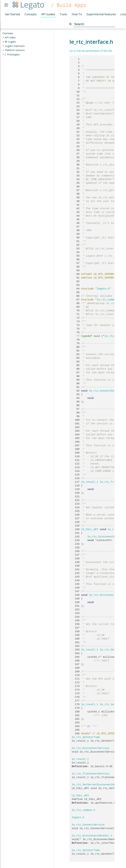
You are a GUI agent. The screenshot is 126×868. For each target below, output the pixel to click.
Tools (63, 14)
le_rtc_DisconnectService (91, 748)
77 (76, 336)
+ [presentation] (3, 37)
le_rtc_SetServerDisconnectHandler (98, 785)
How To (77, 14)
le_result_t (90, 482)
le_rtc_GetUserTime (86, 850)
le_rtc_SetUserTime (86, 737)
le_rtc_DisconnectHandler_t (92, 836)
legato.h (103, 289)
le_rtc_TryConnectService (91, 774)
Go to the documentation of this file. (91, 51)
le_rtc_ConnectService (105, 391)
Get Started (12, 14)
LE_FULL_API (90, 529)
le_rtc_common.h (109, 300)
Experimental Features (101, 14)
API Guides (48, 14)
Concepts (31, 14)
